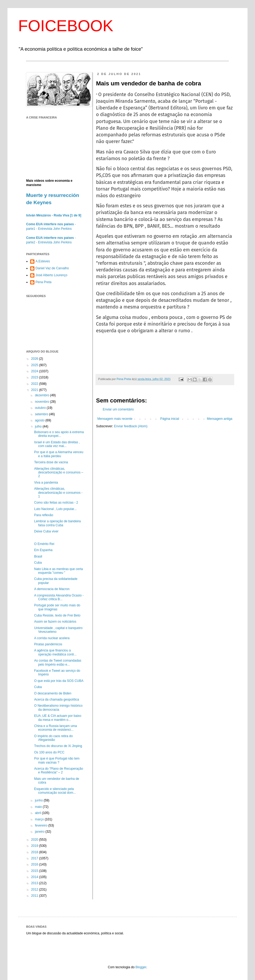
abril (38, 813)
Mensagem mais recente (115, 419)
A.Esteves (43, 261)
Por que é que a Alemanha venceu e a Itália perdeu (59, 454)
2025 (35, 365)
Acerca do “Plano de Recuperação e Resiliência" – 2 (59, 770)
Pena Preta (43, 282)
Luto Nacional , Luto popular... (55, 509)
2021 (35, 390)
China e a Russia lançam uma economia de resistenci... (55, 728)
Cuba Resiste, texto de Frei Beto (57, 615)
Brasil (38, 556)
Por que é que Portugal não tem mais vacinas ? (57, 760)
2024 (35, 371)
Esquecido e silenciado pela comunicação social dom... (55, 791)
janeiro (40, 832)
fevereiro (42, 825)
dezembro (43, 395)
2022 (35, 384)
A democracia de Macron (52, 589)
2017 (35, 858)
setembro (42, 414)
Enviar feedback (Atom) (131, 426)
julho (39, 426)
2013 (35, 883)
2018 (35, 852)
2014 (35, 877)
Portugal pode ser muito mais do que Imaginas (57, 607)
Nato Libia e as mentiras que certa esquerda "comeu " (59, 571)
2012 (35, 890)
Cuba (38, 563)
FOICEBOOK (66, 26)
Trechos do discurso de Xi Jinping (58, 746)
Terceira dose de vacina (51, 462)
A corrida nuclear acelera (52, 638)
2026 (35, 359)
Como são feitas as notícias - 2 (56, 503)
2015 (35, 871)
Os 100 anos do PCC (49, 752)
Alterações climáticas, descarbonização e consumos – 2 (59, 473)
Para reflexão (44, 515)
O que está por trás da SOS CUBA (59, 681)
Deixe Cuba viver (46, 531)
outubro (41, 408)
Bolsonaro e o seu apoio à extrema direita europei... (59, 434)
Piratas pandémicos (48, 644)
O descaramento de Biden (53, 693)
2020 (35, 840)
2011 (35, 896)
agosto (40, 420)
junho (39, 800)
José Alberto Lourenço (51, 275)
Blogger (141, 967)
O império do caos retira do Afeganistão (53, 738)
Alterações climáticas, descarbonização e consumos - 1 (58, 493)
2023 (35, 377)
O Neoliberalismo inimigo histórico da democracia (58, 708)
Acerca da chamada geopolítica (57, 700)
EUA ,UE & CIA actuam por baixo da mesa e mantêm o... (58, 718)
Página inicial (170, 419)
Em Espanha (43, 550)
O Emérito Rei (44, 544)
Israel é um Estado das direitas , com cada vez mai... (57, 444)
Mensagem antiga (220, 419)
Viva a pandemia (46, 483)
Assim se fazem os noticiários (55, 622)
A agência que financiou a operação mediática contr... (55, 652)
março (40, 819)
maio (39, 807)
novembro (43, 402)
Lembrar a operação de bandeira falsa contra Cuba (57, 523)
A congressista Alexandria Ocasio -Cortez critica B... (59, 597)
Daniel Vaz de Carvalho (52, 268)
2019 (35, 846)
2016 (35, 864)
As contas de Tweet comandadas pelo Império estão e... (58, 662)
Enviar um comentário (118, 409)
